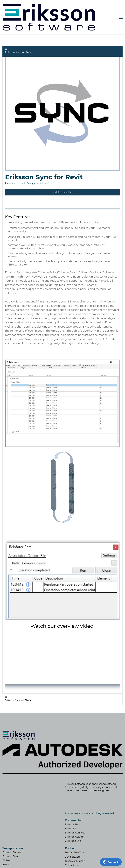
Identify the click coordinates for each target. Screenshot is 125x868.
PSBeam (7, 846)
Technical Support (75, 846)
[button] (62, 36)
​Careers (69, 854)
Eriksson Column (75, 822)
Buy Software (73, 842)
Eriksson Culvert (12, 837)
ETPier (6, 850)
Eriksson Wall (73, 814)
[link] (62, 43)
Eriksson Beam (73, 810)
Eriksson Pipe (10, 841)
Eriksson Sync (73, 826)
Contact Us (71, 850)
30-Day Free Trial (75, 838)
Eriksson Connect (75, 818)
